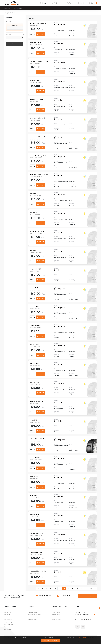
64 (91, 588)
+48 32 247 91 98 (65, 595)
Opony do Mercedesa (9, 624)
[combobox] (15, 28)
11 (42, 588)
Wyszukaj (15, 44)
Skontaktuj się (88, 596)
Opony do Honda (8, 629)
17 (68, 588)
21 (86, 588)
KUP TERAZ (41, 34)
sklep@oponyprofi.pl (45, 595)
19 (77, 588)
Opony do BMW (8, 615)
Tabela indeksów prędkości (34, 615)
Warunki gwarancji (56, 612)
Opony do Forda (8, 617)
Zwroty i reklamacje (56, 620)
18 (73, 588)
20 (82, 588)
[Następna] (95, 588)
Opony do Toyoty (8, 627)
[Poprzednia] (38, 588)
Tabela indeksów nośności (34, 617)
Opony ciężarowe (18, 8)
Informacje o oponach (33, 612)
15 (60, 588)
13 (51, 588)
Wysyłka (54, 617)
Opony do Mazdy (8, 622)
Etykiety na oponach (33, 620)
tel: (80, 612)
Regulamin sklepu (56, 615)
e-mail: (82, 615)
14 (55, 588)
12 (46, 588)
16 (64, 588)
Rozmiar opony (15, 25)
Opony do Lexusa (8, 620)
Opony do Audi (7, 612)
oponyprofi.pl (7, 8)
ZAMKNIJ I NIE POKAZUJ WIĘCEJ (50, 640)
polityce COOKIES (82, 638)
